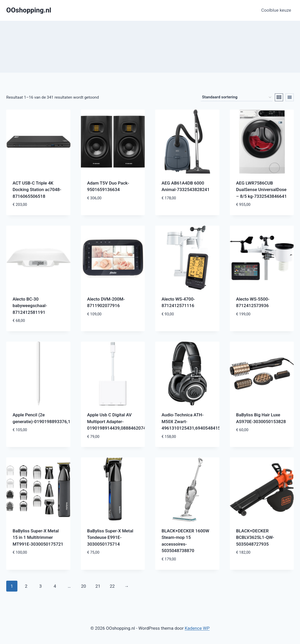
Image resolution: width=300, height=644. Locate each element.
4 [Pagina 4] (55, 586)
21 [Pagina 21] (98, 586)
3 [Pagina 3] (41, 586)
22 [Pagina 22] (112, 586)
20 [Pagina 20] (84, 586)
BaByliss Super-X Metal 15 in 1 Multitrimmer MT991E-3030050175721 (38, 537)
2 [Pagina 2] (26, 586)
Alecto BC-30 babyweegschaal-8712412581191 (30, 306)
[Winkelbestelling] (237, 97)
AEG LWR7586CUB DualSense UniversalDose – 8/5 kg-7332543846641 (261, 190)
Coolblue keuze (276, 10)
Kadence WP (197, 628)
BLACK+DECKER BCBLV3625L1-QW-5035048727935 (255, 537)
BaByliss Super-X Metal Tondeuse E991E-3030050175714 (110, 537)
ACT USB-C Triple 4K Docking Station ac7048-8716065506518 (37, 190)
